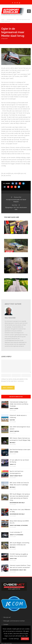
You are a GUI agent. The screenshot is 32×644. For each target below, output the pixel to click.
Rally (14, 443)
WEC (16, 559)
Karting (17, 431)
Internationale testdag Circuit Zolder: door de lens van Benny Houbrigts (19, 404)
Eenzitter (17, 476)
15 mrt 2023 (13, 422)
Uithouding (24, 525)
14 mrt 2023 (13, 489)
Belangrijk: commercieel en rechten (14, 621)
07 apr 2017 (4, 39)
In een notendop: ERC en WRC (12, 236)
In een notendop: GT (16, 532)
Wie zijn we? (7, 617)
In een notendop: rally (9, 254)
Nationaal (17, 525)
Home (3, 20)
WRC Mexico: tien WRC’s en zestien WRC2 (15, 275)
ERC (20, 514)
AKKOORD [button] (25, 639)
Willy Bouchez (10, 318)
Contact (6, 624)
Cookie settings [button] (14, 639)
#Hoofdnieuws (10, 20)
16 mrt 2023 (13, 410)
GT (15, 464)
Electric (12, 420)
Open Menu (29, 11)
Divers (16, 409)
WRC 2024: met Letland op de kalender (14, 293)
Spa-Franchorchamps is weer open (20, 450)
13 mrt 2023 (13, 560)
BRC (11, 443)
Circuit (12, 409)
